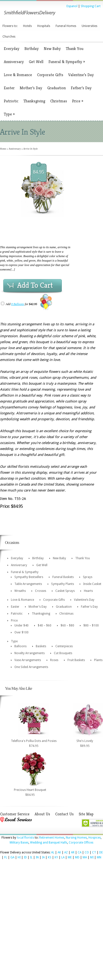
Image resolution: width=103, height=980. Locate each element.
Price (78, 101)
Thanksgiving (34, 101)
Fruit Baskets (76, 660)
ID (25, 857)
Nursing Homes (76, 838)
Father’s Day (81, 88)
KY (56, 857)
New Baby (52, 49)
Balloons (20, 646)
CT (94, 852)
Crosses (41, 591)
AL (53, 852)
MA (85, 857)
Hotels (27, 26)
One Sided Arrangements (31, 667)
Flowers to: (10, 26)
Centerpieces (64, 646)
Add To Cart (35, 285)
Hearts (88, 591)
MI (92, 857)
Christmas (59, 101)
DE (101, 852)
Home (3, 149)
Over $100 (21, 632)
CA (80, 852)
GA (12, 857)
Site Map (86, 814)
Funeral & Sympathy (67, 62)
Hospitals (44, 26)
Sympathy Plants (63, 584)
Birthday (32, 49)
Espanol (72, 6)
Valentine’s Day (81, 75)
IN (37, 857)
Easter (9, 88)
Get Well (36, 62)
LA (63, 857)
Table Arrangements (28, 584)
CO (87, 852)
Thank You (75, 49)
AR (73, 852)
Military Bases (19, 843)
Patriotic (11, 101)
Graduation (56, 88)
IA (43, 857)
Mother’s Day (31, 88)
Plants (98, 660)
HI (19, 857)
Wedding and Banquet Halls (49, 843)
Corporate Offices (81, 843)
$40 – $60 (45, 625)
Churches (9, 37)
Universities (89, 26)
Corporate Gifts (50, 75)
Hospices (95, 838)
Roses (54, 660)
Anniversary (14, 62)
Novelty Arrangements (30, 653)
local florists (25, 838)
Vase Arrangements (28, 660)
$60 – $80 (67, 625)
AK (59, 852)
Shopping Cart (91, 6)
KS (50, 857)
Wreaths (20, 591)
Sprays (88, 577)
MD (77, 857)
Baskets (41, 646)
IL (31, 857)
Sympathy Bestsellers (29, 577)
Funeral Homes (66, 26)
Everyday (12, 49)
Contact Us (64, 814)
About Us (42, 814)
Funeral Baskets (63, 577)
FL (6, 857)
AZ (66, 852)
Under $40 (21, 625)
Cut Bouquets (63, 653)
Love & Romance (18, 75)
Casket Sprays (65, 591)
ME (70, 857)
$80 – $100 (91, 625)
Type (9, 114)
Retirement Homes (52, 838)
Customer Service (15, 814)
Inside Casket (92, 584)
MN (99, 857)
